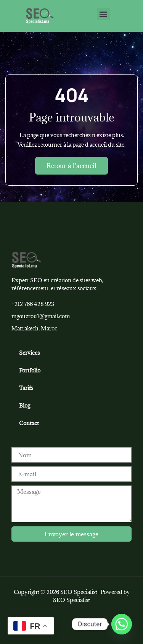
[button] (104, 14)
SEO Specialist (71, 600)
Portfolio (30, 370)
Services (29, 353)
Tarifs (26, 388)
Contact (29, 423)
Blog (25, 405)
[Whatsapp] (122, 624)
